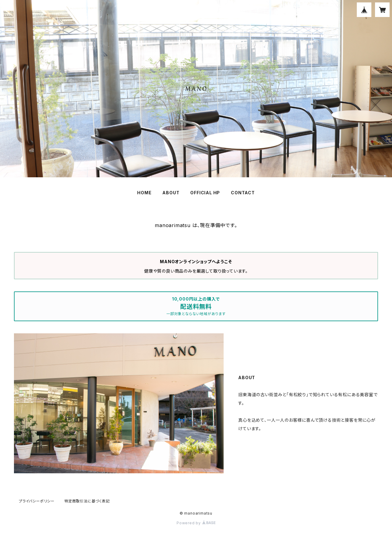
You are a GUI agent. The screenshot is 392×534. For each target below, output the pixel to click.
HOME (144, 193)
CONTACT (243, 193)
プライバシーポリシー (37, 501)
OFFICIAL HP (205, 193)
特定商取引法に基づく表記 (87, 501)
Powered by (196, 523)
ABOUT (171, 193)
